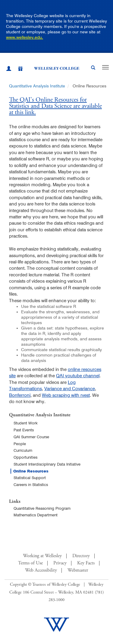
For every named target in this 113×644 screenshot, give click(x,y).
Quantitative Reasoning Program (42, 508)
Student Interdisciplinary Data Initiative (47, 464)
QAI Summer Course (31, 437)
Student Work (26, 423)
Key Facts (86, 563)
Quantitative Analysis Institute (37, 86)
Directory (81, 556)
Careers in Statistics (31, 485)
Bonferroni (20, 395)
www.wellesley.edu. (25, 37)
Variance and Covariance (70, 389)
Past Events (24, 430)
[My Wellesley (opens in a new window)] (9, 69)
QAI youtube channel (78, 376)
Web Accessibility (41, 570)
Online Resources (31, 471)
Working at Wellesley (42, 556)
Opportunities (25, 457)
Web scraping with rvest (66, 395)
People (20, 444)
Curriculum (23, 450)
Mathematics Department (36, 515)
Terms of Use (30, 563)
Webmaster (78, 570)
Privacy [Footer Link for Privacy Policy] (60, 563)
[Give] (17, 70)
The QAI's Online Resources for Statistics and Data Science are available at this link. (55, 106)
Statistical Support (30, 478)
